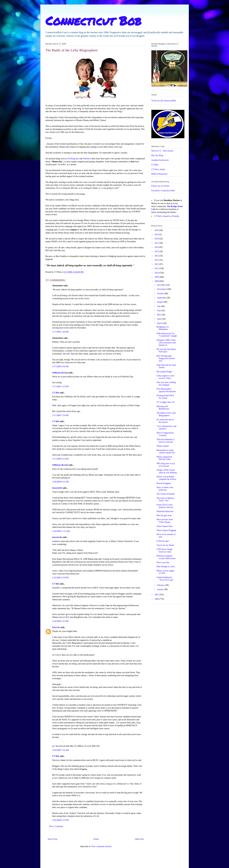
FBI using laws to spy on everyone (166, 465)
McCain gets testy (164, 515)
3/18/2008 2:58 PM (60, 578)
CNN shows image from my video (164, 551)
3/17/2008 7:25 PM (60, 387)
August (160, 302)
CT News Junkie (158, 169)
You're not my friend (165, 545)
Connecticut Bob (93, 21)
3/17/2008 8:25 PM (60, 459)
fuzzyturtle (57, 488)
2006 (157, 599)
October (161, 294)
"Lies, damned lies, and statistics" (166, 427)
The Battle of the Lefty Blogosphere (166, 414)
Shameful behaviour (165, 511)
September (162, 298)
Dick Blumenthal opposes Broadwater (166, 390)
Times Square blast (165, 526)
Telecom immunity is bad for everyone (165, 441)
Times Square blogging (166, 530)
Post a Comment (56, 826)
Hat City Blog (157, 155)
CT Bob (56, 393)
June (159, 310)
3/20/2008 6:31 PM (60, 820)
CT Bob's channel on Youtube (167, 216)
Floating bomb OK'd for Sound (165, 397)
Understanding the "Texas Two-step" (165, 579)
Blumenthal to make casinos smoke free (166, 452)
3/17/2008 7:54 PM (60, 415)
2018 (157, 239)
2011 (157, 268)
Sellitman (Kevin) (60, 373)
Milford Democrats (159, 174)
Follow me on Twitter (160, 186)
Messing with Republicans (163, 408)
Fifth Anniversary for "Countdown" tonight (167, 335)
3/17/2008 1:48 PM (60, 332)
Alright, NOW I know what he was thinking (167, 471)
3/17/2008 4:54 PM (60, 367)
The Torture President (166, 494)
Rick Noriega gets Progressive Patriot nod (166, 358)
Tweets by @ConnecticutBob (164, 101)
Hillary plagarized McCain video (164, 458)
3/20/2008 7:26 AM (61, 750)
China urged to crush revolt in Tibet (165, 377)
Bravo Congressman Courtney (165, 434)
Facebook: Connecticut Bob (163, 191)
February (161, 585)
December (162, 285)
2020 (157, 230)
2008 (157, 281)
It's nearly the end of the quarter (165, 421)
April (160, 319)
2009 (157, 277)
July (159, 306)
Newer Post (53, 839)
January (161, 589)
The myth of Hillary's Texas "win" (165, 499)
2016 (157, 247)
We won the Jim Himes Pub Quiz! (166, 351)
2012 (157, 264)
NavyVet (56, 627)
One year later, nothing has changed (166, 384)
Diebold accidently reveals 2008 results (166, 557)
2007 (157, 595)
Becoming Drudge (164, 372)
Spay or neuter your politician (165, 489)
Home (96, 839)
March (160, 323)
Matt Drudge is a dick (166, 567)
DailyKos (87, 159)
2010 (157, 273)
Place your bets (163, 562)
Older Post (139, 839)
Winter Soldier (163, 446)
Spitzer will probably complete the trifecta (166, 478)
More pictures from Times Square (165, 521)
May (159, 315)
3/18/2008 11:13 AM (61, 531)
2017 (157, 243)
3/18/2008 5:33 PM (60, 621)
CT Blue (155, 165)
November (162, 289)
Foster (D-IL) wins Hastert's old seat (165, 506)
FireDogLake (73, 159)
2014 (157, 256)
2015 (157, 251)
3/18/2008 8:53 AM (61, 482)
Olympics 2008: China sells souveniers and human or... (166, 343)
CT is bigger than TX (165, 402)
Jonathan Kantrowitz (160, 160)
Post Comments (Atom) (101, 846)
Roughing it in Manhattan (163, 328)
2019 (157, 234)
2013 (157, 260)
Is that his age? (163, 541)
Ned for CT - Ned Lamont (162, 151)
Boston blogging (163, 483)
